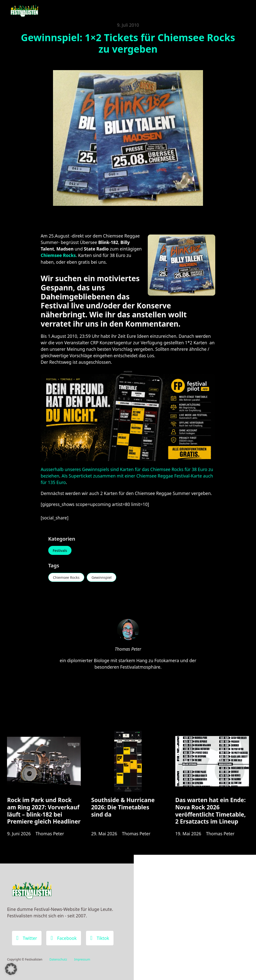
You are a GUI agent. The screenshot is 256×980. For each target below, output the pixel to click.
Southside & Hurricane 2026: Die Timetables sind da (123, 807)
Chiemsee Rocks (66, 577)
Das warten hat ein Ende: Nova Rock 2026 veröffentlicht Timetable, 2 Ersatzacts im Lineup (210, 811)
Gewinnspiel (101, 577)
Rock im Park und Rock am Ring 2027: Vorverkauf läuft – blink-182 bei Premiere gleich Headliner (44, 811)
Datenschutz (58, 959)
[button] (11, 969)
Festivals (60, 551)
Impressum (82, 959)
